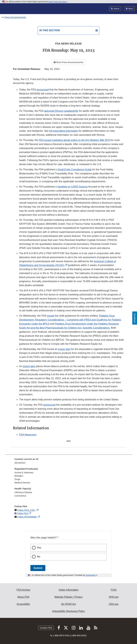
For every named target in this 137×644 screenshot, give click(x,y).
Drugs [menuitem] (17, 479)
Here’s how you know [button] (58, 2)
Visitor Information (69, 590)
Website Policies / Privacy (69, 597)
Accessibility (23, 604)
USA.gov (114, 604)
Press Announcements (15, 17)
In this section (50, 30)
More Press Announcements (68, 62)
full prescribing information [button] (64, 131)
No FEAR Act (68, 604)
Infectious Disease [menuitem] (23, 492)
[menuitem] (68, 462)
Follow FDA (23, 513)
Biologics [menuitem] (19, 476)
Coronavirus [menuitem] (20, 496)
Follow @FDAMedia (27, 517)
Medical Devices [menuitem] (22, 483)
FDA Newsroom (28, 435)
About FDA (23, 597)
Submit (38, 568)
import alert (64, 349)
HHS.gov (114, 597)
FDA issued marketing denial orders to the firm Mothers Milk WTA (74, 140)
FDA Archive (23, 590)
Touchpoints (91, 575)
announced (43, 90)
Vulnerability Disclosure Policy (69, 611)
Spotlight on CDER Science (73, 187)
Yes (39, 548)
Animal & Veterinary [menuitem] (24, 473)
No (39, 557)
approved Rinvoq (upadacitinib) (61, 111)
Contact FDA (46, 628)
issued (50, 316)
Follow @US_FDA (26, 510)
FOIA (114, 590)
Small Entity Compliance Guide (74, 170)
